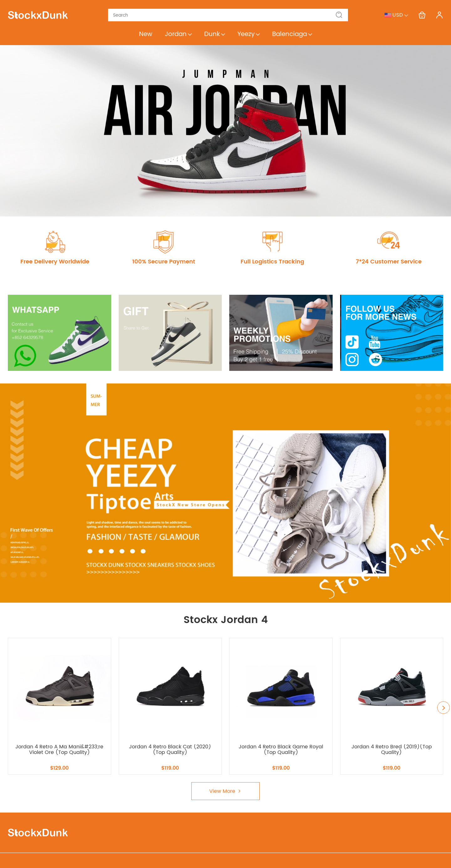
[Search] (224, 15)
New (146, 34)
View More (225, 791)
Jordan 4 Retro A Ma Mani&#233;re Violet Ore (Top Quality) (59, 750)
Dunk (215, 34)
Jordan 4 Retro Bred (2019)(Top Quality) (392, 750)
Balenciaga (292, 34)
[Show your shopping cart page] (422, 15)
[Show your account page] (439, 15)
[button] (339, 15)
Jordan (178, 34)
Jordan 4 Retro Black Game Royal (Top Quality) (281, 750)
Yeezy (249, 34)
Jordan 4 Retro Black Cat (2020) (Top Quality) (170, 750)
